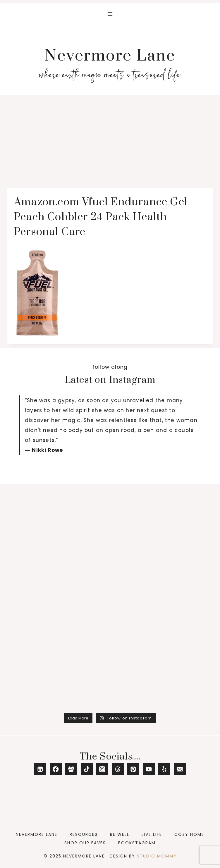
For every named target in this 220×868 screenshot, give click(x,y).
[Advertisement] (110, 139)
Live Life (152, 834)
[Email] (180, 769)
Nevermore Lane (37, 834)
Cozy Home (189, 834)
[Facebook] (56, 769)
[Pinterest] (133, 769)
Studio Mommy (157, 856)
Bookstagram (137, 843)
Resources (84, 834)
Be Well (120, 834)
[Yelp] (164, 769)
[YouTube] (149, 769)
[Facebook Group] (71, 769)
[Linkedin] (40, 769)
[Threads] (118, 769)
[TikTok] (87, 769)
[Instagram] (102, 769)
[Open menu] (110, 14)
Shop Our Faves (85, 843)
